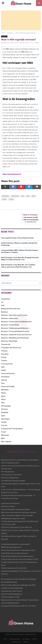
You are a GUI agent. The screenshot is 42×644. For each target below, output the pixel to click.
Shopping (5, 412)
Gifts (3, 367)
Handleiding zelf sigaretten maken (13, 518)
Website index (17, 642)
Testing (4, 422)
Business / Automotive (9, 318)
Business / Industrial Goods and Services (16, 335)
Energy (4, 357)
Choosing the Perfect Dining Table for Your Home (18, 606)
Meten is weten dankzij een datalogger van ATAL (18, 585)
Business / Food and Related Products (15, 331)
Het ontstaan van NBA (31, 217)
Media (3, 393)
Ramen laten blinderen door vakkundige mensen (18, 550)
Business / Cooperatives (10, 325)
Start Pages (5, 419)
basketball (15, 196)
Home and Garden (8, 373)
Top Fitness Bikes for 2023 (10, 597)
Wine (3, 438)
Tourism (4, 425)
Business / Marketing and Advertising (15, 338)
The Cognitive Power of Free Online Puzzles (17, 238)
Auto (3, 305)
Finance (4, 360)
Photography (6, 406)
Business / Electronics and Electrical (15, 328)
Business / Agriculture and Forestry (14, 315)
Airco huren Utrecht (8, 506)
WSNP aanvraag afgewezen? (11, 547)
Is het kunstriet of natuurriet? (11, 475)
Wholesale (5, 435)
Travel (3, 432)
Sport (3, 416)
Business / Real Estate (9, 341)
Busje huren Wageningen (10, 478)
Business (4, 36)
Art (2, 302)
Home (5, 639)
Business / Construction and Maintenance (16, 322)
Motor (3, 396)
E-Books (4, 351)
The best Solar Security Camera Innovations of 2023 (20, 559)
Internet (4, 380)
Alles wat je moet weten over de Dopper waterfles (19, 512)
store (4, 199)
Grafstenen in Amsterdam (10, 503)
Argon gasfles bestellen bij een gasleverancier (17, 556)
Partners (34, 639)
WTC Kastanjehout (8, 472)
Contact (26, 642)
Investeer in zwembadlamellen (12, 588)
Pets (3, 403)
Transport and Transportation (12, 429)
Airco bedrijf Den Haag (9, 582)
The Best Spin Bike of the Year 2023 (14, 568)
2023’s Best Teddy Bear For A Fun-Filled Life (16, 527)
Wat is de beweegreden (31, 220)
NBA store (25, 52)
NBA (28, 196)
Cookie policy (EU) (15, 639)
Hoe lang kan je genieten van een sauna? (15, 544)
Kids (3, 383)
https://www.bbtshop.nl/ (12, 174)
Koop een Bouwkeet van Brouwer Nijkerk (15, 509)
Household (5, 377)
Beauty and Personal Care (11, 309)
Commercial (6, 344)
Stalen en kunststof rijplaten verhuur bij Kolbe (17, 515)
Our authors (26, 639)
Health (3, 370)
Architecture (6, 299)
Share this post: (32, 222)
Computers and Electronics (11, 348)
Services (4, 409)
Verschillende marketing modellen (13, 481)
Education (5, 354)
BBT (23, 196)
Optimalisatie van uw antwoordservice (15, 553)
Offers (3, 399)
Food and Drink (7, 364)
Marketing (5, 390)
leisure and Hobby (8, 386)
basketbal (6, 196)
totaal (11, 199)
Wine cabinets (6, 442)
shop (34, 196)
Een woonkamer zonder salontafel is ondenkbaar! (19, 579)
